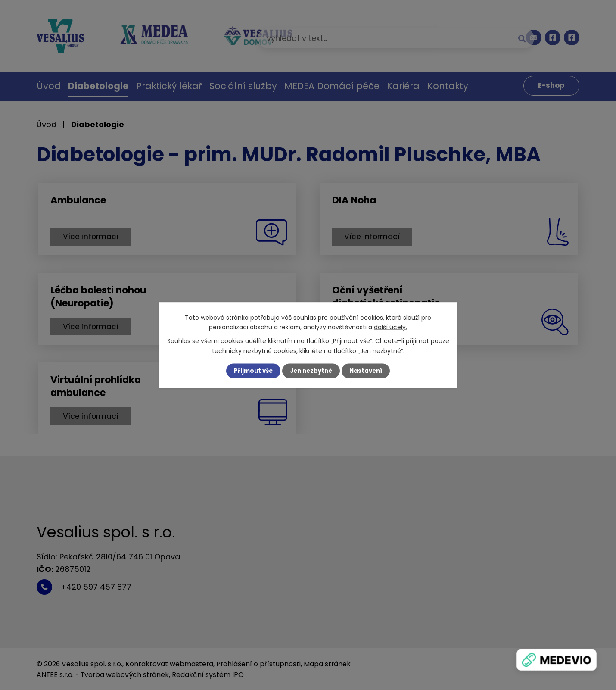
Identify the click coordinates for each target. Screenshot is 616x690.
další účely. (390, 327)
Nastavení (368, 371)
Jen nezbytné (311, 371)
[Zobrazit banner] (557, 660)
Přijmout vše (251, 371)
